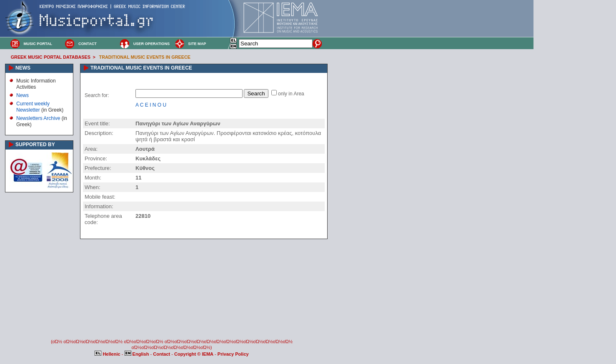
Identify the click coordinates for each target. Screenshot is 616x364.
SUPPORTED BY (35, 145)
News (23, 95)
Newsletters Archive (38, 118)
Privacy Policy (233, 354)
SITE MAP (197, 44)
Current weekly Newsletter (33, 107)
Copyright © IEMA (194, 354)
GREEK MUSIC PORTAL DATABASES (51, 57)
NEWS (23, 68)
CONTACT (88, 44)
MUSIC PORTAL (38, 44)
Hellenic (108, 354)
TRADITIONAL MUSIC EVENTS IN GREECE (145, 57)
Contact (162, 354)
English (138, 354)
